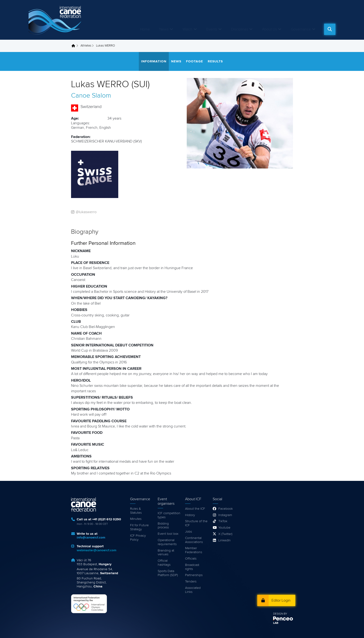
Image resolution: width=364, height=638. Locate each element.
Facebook (226, 509)
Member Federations (194, 550)
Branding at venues (166, 553)
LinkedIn (224, 540)
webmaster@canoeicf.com (97, 550)
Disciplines (240, 29)
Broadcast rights (192, 567)
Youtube (224, 528)
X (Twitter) (225, 534)
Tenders (191, 582)
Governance (301, 29)
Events (212, 29)
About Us (269, 29)
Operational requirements (167, 542)
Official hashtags (164, 563)
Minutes (136, 519)
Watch (187, 29)
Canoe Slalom (91, 96)
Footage (195, 61)
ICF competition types (169, 515)
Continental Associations (194, 540)
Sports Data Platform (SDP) (168, 573)
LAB (276, 623)
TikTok (223, 521)
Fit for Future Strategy (139, 527)
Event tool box (168, 534)
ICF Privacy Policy (138, 538)
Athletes (86, 46)
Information (154, 61)
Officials (191, 559)
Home (145, 29)
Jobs (188, 532)
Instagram (225, 515)
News (164, 29)
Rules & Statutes (136, 511)
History (190, 515)
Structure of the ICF (196, 523)
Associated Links (193, 590)
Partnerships (194, 575)
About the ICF (195, 509)
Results (215, 61)
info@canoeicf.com (91, 538)
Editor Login (281, 600)
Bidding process (163, 526)
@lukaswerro (86, 212)
